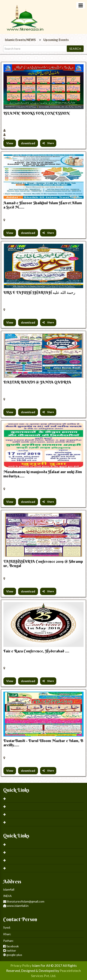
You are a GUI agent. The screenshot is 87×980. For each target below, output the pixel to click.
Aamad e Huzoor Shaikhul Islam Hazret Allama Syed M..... (43, 205)
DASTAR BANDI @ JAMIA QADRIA (37, 382)
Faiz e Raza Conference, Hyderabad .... (36, 651)
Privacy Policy (21, 965)
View (10, 143)
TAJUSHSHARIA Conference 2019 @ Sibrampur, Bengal (43, 564)
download (28, 143)
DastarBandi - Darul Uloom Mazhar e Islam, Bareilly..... (43, 743)
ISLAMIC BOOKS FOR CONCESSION (36, 113)
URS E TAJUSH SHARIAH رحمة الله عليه (39, 292)
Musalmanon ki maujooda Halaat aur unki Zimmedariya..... (43, 474)
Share (48, 143)
